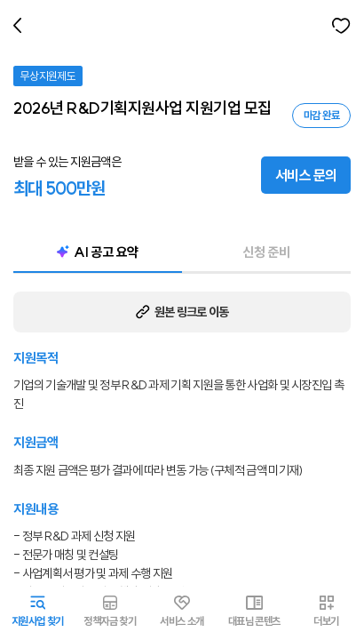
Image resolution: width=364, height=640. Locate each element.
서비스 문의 (306, 175)
